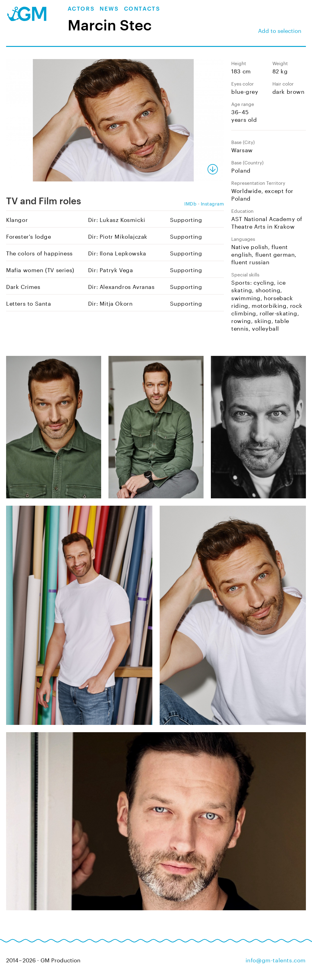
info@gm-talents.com (276, 959)
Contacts (142, 9)
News (109, 9)
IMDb (190, 203)
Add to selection (280, 30)
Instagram (213, 203)
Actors (81, 9)
